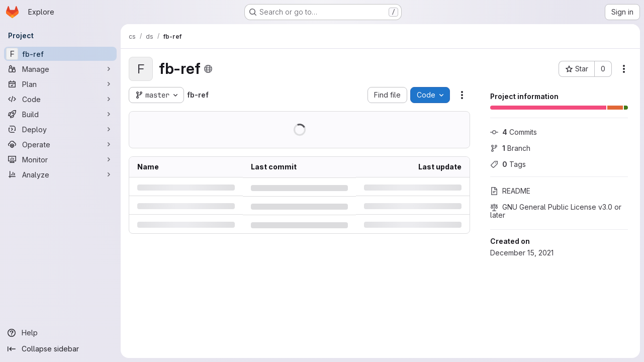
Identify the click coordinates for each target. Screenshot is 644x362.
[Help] (60, 333)
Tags (508, 164)
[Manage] (60, 69)
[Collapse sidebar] (60, 349)
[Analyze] (60, 174)
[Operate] (60, 144)
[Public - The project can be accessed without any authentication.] (208, 69)
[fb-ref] (60, 54)
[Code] (60, 99)
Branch (510, 148)
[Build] (60, 114)
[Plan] (60, 84)
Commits (514, 132)
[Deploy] (60, 129)
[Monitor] (60, 159)
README (510, 191)
